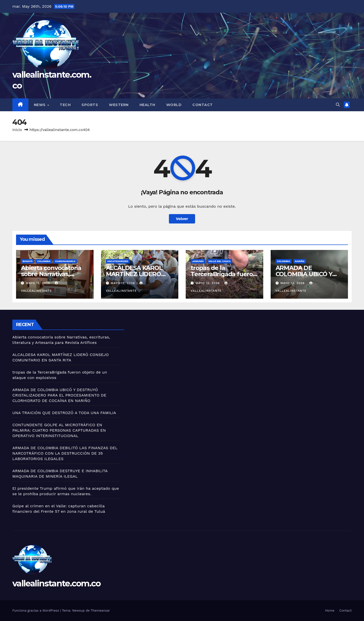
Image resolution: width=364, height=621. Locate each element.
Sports (90, 105)
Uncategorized (118, 261)
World (174, 105)
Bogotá (28, 261)
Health (147, 105)
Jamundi (198, 261)
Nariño (300, 261)
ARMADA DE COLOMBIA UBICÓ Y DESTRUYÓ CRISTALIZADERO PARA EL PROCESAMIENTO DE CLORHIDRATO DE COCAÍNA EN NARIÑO (59, 395)
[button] (338, 105)
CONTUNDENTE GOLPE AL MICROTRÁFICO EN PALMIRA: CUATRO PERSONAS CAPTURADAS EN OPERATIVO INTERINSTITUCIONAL (59, 430)
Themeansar (100, 610)
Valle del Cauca (220, 261)
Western (119, 105)
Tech (65, 105)
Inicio (17, 130)
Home (330, 610)
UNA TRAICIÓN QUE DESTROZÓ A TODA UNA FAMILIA (64, 413)
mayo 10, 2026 (293, 283)
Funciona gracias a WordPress (36, 610)
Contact (203, 105)
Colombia (44, 261)
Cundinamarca (65, 261)
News (40, 105)
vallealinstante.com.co (57, 583)
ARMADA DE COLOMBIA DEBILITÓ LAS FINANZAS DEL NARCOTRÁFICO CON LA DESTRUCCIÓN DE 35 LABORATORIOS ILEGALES (65, 453)
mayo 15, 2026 (39, 283)
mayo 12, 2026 (123, 283)
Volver (182, 219)
